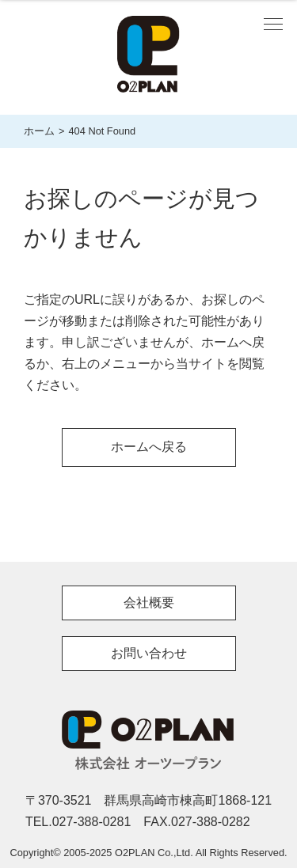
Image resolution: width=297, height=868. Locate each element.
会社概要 (149, 603)
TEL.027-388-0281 (78, 822)
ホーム (39, 131)
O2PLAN (149, 730)
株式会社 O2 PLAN (148, 57)
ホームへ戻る (149, 447)
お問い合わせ (149, 653)
